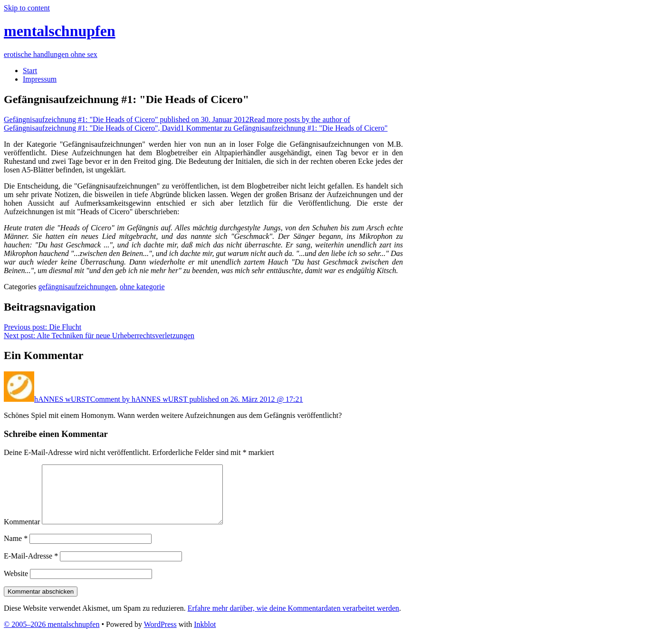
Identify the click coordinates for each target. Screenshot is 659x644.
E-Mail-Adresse (31, 567)
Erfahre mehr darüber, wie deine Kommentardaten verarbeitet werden (293, 620)
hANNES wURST (62, 399)
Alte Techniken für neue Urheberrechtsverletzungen (99, 336)
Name (16, 550)
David (177, 124)
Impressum (40, 79)
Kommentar (22, 533)
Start (30, 71)
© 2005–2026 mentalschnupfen (52, 636)
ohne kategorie (142, 287)
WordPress (160, 636)
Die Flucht (43, 327)
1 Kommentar (284, 128)
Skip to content (27, 8)
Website (16, 585)
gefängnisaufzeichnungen (77, 287)
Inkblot (205, 636)
